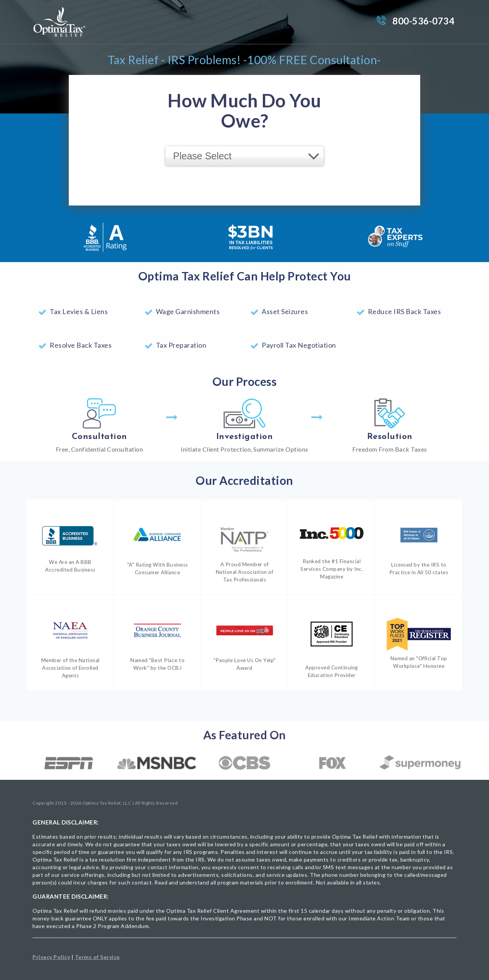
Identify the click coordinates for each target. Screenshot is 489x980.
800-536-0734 (423, 21)
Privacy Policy (51, 957)
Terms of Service (97, 957)
